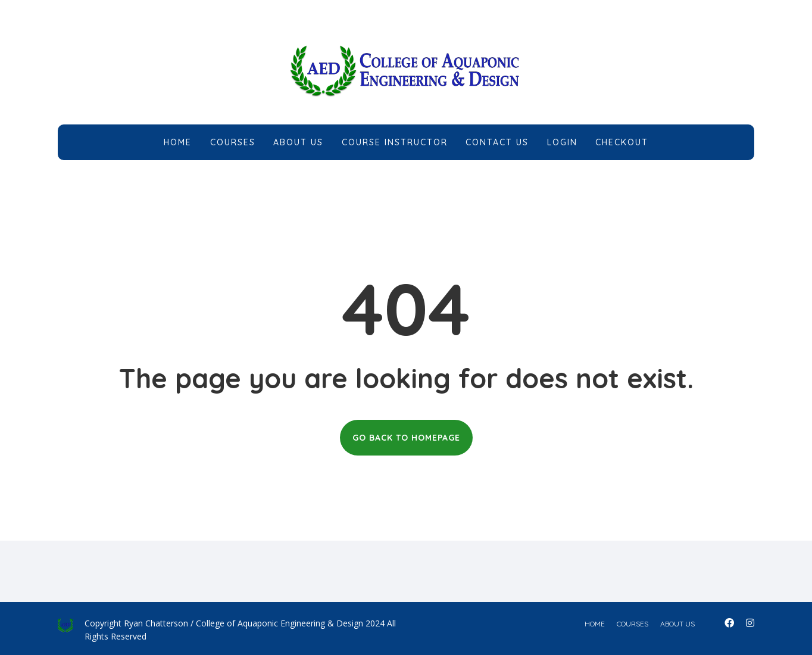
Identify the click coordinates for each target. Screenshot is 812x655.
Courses (233, 142)
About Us (298, 142)
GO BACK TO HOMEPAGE (406, 438)
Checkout (622, 142)
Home (178, 142)
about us (677, 624)
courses (633, 624)
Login (562, 142)
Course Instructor (395, 142)
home (595, 624)
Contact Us (497, 142)
